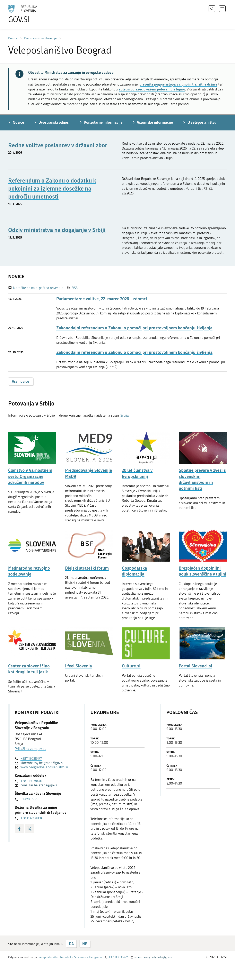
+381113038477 (31, 758)
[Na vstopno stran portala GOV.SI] (34, 14)
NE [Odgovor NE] (85, 944)
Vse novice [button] (21, 381)
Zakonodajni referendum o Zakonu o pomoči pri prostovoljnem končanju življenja (134, 328)
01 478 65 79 (29, 799)
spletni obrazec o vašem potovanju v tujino (152, 89)
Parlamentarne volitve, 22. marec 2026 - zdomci (102, 299)
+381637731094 (31, 818)
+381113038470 (31, 781)
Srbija (125, 415)
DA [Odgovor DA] (71, 944)
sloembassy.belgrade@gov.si (42, 763)
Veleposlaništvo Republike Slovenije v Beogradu (70, 957)
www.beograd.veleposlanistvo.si (44, 767)
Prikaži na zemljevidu (31, 749)
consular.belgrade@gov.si (39, 785)
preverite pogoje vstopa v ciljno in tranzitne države (178, 84)
